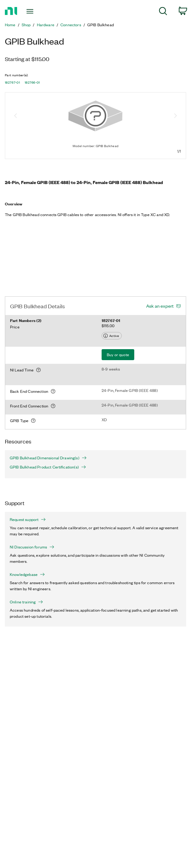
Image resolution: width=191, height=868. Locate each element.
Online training (26, 602)
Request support (28, 519)
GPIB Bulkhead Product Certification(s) (48, 467)
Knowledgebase (27, 574)
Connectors (71, 25)
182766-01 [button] (32, 82)
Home (10, 25)
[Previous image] (16, 116)
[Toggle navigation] (34, 11)
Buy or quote (118, 354)
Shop (26, 25)
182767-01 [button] (12, 82)
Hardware (46, 25)
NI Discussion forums (32, 547)
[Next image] (175, 116)
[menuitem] (163, 12)
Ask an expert (160, 306)
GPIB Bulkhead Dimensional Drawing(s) (48, 458)
